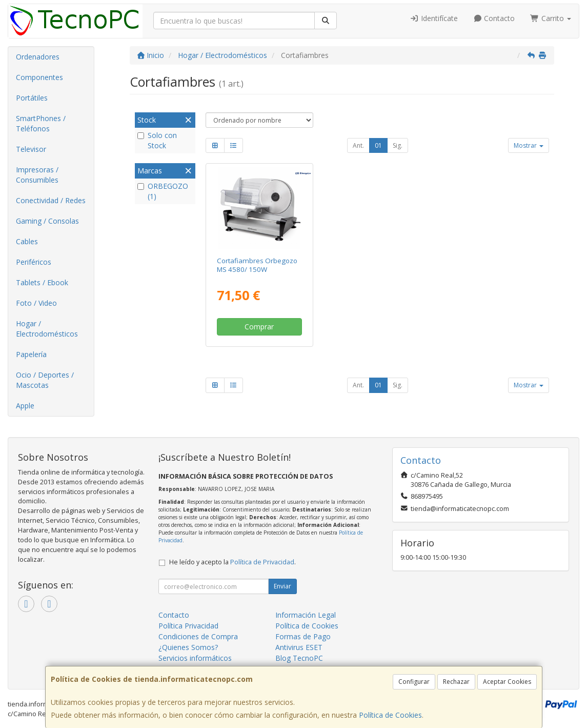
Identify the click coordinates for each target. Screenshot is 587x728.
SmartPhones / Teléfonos (41, 123)
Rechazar (456, 682)
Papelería (31, 354)
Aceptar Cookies (507, 682)
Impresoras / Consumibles (37, 175)
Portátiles (32, 98)
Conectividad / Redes (51, 200)
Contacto (494, 18)
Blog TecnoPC (299, 658)
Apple (25, 406)
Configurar (414, 682)
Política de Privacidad (262, 562)
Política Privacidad (188, 626)
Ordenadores (38, 57)
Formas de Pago (303, 636)
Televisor (31, 149)
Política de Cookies (390, 715)
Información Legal (306, 615)
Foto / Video (36, 303)
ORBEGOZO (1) (163, 191)
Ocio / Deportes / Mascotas (45, 380)
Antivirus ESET (299, 647)
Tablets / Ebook (42, 282)
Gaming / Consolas (47, 221)
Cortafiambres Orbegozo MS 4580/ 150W (257, 265)
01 (378, 145)
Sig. (398, 145)
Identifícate (434, 18)
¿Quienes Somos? (188, 647)
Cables (27, 241)
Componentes (39, 77)
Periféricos (34, 262)
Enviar (282, 586)
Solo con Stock (157, 140)
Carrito (551, 18)
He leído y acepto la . (232, 562)
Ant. (358, 145)
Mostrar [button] (529, 145)
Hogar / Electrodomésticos (47, 329)
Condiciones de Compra (198, 636)
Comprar (259, 327)
